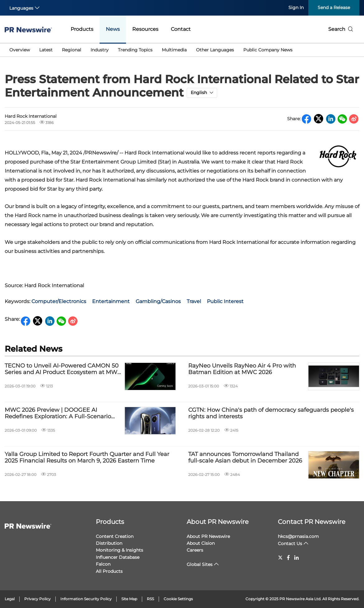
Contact (181, 29)
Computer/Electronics (59, 301)
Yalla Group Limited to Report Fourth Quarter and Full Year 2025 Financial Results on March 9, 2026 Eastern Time (87, 458)
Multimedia (174, 50)
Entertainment (111, 301)
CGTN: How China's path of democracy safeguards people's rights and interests (271, 413)
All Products (109, 571)
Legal (10, 599)
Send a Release (334, 7)
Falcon (103, 564)
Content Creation (115, 536)
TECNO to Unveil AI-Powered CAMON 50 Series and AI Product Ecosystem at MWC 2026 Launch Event (63, 369)
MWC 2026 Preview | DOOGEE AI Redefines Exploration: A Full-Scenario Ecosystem (58, 413)
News (113, 29)
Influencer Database (118, 557)
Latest (46, 50)
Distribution (109, 543)
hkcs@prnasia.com (298, 536)
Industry (100, 50)
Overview (20, 50)
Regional (72, 50)
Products (82, 29)
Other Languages (215, 50)
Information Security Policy (86, 599)
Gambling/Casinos (158, 301)
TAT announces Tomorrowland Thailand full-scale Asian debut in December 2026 (245, 458)
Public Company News (268, 50)
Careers (195, 550)
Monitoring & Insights (119, 550)
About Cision (201, 543)
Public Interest (225, 301)
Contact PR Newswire (312, 522)
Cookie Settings (178, 599)
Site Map (129, 599)
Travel (194, 301)
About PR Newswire (218, 522)
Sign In (296, 7)
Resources (145, 29)
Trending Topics (135, 50)
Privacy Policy (37, 599)
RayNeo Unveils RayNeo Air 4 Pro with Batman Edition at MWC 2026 (242, 369)
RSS (150, 599)
